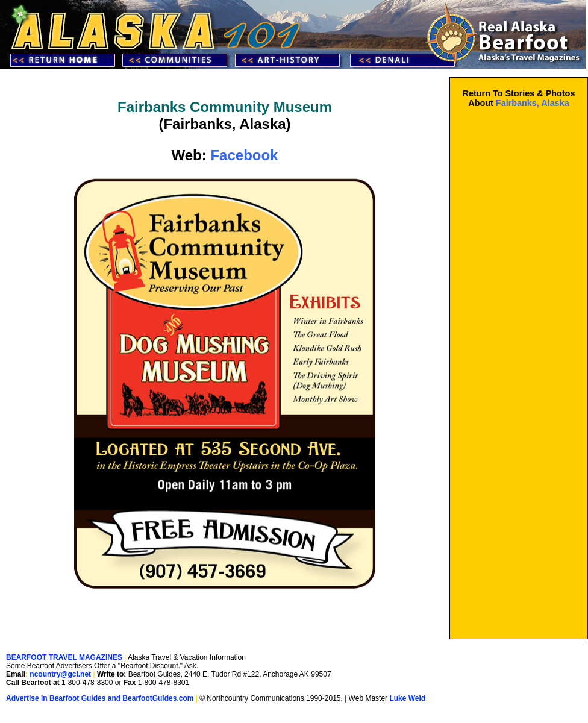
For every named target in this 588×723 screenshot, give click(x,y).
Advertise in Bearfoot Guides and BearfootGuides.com (100, 698)
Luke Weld (407, 698)
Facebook (244, 155)
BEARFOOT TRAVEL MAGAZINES (64, 657)
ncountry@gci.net (60, 674)
